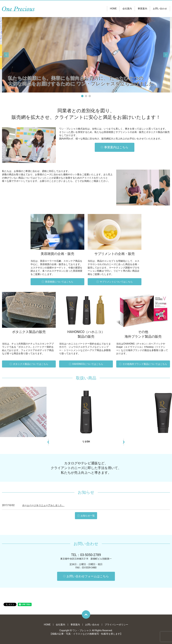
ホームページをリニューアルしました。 (43, 505)
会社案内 (127, 9)
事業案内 (142, 9)
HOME (113, 9)
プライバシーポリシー (116, 625)
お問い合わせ (160, 9)
